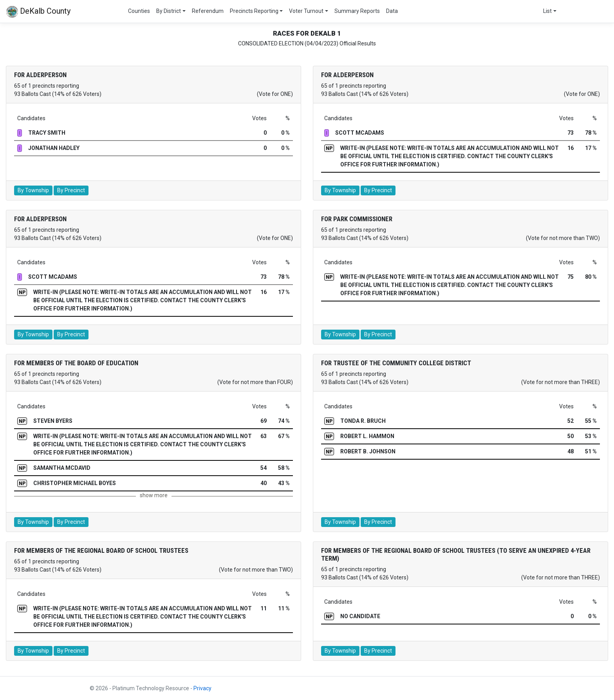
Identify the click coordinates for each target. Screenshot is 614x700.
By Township (33, 190)
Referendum (208, 11)
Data (392, 11)
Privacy (202, 688)
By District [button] (169, 11)
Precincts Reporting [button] (254, 11)
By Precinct (71, 190)
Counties (139, 11)
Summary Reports (357, 11)
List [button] (547, 11)
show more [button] (154, 495)
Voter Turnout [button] (306, 11)
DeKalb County (38, 12)
